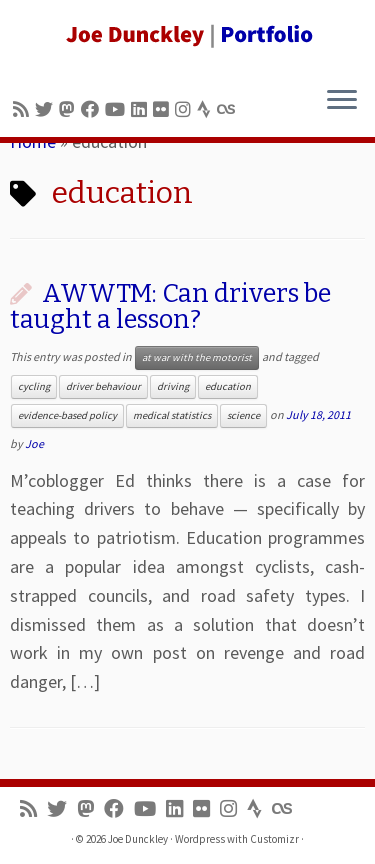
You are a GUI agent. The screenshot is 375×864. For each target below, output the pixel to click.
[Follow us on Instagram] (186, 109)
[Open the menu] (342, 101)
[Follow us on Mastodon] (70, 109)
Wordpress (200, 839)
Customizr (274, 839)
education (228, 386)
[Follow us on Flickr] (164, 109)
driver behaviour (103, 386)
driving (173, 386)
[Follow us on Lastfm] (229, 109)
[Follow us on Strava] (207, 109)
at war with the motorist (197, 357)
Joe (34, 443)
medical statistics (172, 415)
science (243, 415)
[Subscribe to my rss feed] (24, 109)
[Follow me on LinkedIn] (142, 109)
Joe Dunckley (138, 839)
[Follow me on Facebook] (93, 109)
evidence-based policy (67, 415)
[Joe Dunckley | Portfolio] (187, 35)
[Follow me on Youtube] (118, 109)
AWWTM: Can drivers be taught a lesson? (170, 306)
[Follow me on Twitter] (47, 109)
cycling (34, 386)
